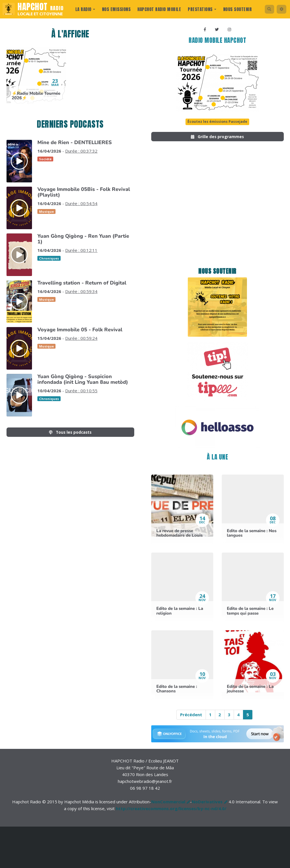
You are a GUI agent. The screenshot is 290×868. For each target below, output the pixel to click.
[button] (281, 9)
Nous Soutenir (236, 9)
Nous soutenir (217, 273)
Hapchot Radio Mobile (158, 9)
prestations (201, 9)
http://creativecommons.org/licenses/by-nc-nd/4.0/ (171, 811)
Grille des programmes (217, 138)
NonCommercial (168, 804)
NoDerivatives (207, 804)
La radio (84, 9)
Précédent (191, 717)
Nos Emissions (115, 9)
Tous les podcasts (70, 433)
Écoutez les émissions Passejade (217, 123)
